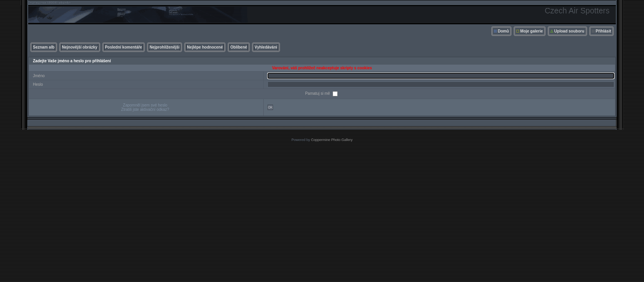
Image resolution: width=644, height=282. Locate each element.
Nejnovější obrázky (80, 47)
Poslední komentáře (124, 47)
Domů (503, 31)
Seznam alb (44, 47)
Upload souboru (569, 31)
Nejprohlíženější (165, 47)
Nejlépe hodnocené (205, 47)
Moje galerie (532, 31)
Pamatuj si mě (318, 93)
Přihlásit (603, 31)
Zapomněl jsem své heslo (145, 105)
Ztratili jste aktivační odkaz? (145, 109)
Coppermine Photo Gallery (332, 140)
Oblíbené (239, 47)
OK (270, 107)
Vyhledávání (266, 47)
